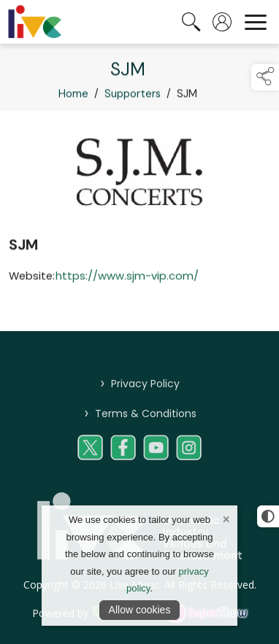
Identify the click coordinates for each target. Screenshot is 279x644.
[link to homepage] (35, 22)
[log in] (222, 22)
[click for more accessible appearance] (268, 516)
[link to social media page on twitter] (90, 455)
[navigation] (256, 22)
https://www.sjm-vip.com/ (127, 278)
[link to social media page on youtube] (156, 455)
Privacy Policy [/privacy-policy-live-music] (140, 391)
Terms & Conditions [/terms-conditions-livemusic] (139, 421)
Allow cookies (140, 610)
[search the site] (191, 22)
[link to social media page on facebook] (123, 455)
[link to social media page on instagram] (189, 455)
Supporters (133, 96)
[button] (265, 77)
